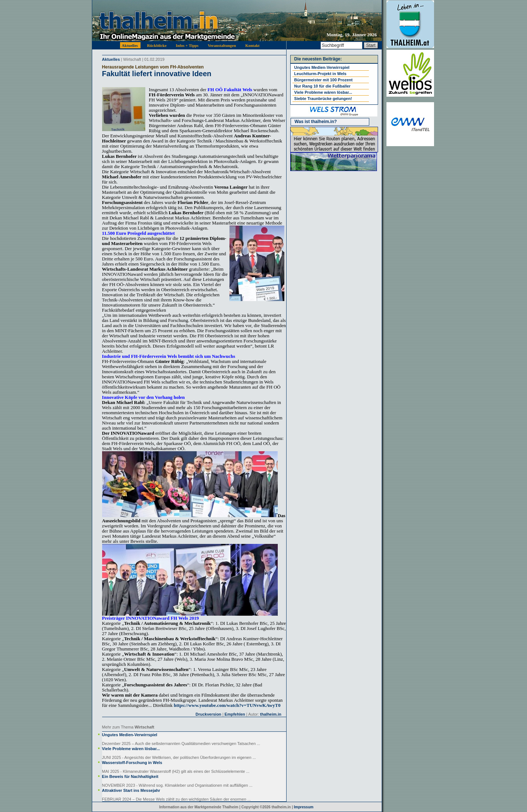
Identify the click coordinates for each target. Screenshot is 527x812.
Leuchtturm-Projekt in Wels (320, 74)
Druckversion (208, 714)
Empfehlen (235, 714)
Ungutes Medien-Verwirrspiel (130, 735)
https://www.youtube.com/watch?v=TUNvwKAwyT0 (227, 705)
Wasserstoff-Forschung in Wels (132, 763)
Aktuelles (111, 59)
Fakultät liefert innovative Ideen (157, 74)
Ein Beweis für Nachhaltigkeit (130, 776)
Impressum (304, 807)
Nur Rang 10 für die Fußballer (322, 86)
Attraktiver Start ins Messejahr (131, 790)
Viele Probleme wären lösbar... (131, 749)
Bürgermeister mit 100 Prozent (324, 80)
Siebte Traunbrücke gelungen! (323, 99)
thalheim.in (271, 714)
